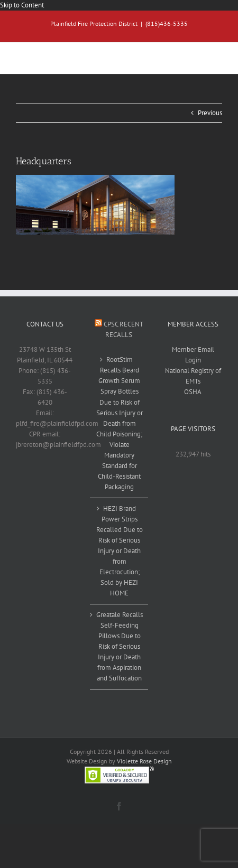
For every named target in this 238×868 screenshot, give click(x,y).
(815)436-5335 (167, 24)
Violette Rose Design (144, 761)
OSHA (193, 392)
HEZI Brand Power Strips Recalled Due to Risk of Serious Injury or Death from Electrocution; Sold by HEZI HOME (120, 551)
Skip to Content (22, 5)
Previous (210, 113)
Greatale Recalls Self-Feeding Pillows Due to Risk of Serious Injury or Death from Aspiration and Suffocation (120, 646)
